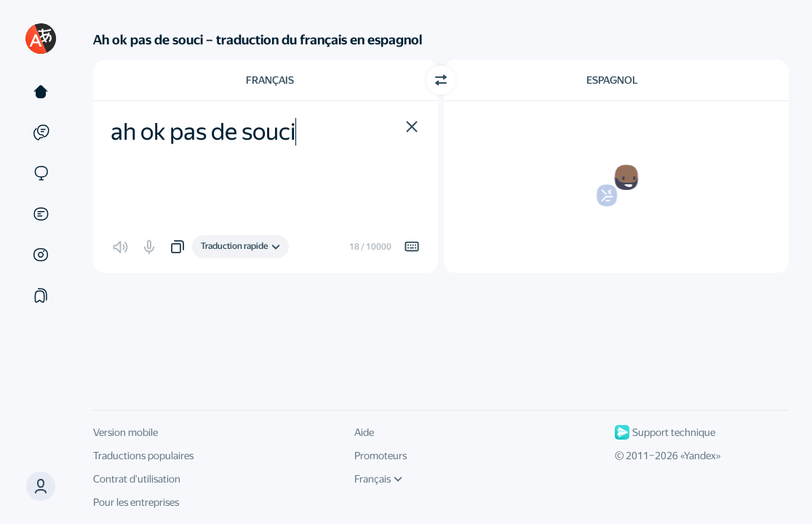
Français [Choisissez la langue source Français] (270, 80)
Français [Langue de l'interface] (378, 479)
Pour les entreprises (136, 502)
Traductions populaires (143, 456)
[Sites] (41, 173)
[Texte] (41, 92)
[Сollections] (41, 295)
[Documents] (41, 214)
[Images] (41, 255)
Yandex (700, 456)
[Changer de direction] (441, 80)
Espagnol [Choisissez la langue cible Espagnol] (612, 80)
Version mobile (126, 432)
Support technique (665, 432)
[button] (41, 486)
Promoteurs (381, 456)
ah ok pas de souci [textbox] (203, 132)
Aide (364, 432)
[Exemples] (41, 132)
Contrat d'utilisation (137, 479)
